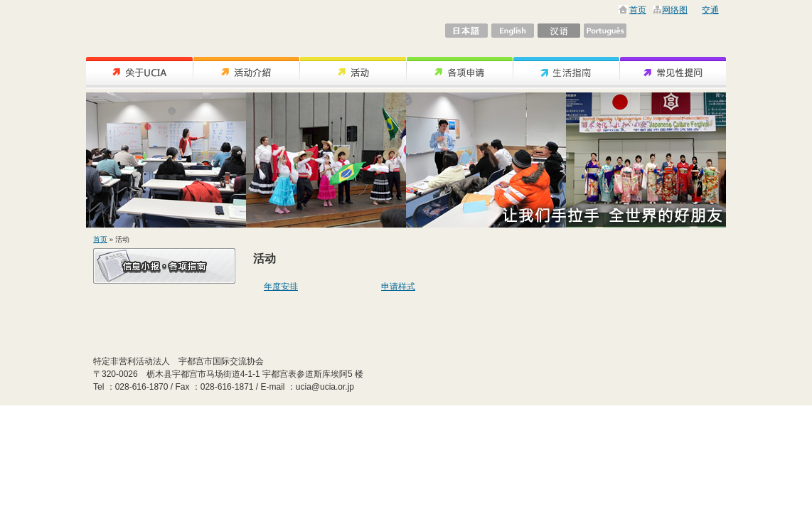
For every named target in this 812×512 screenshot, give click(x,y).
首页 (638, 10)
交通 (710, 10)
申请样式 (398, 287)
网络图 (675, 10)
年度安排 (281, 287)
